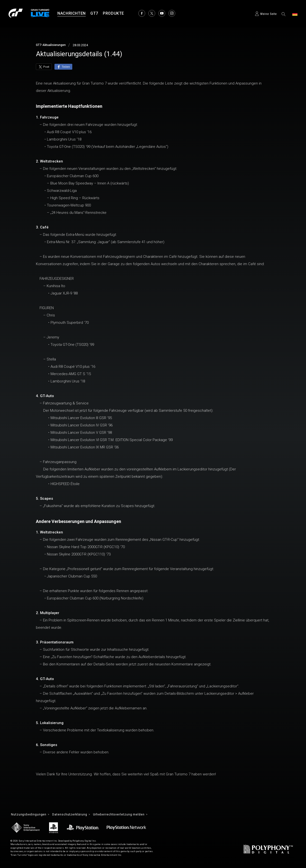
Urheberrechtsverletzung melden (130, 815)
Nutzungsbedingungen (31, 815)
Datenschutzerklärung (76, 815)
